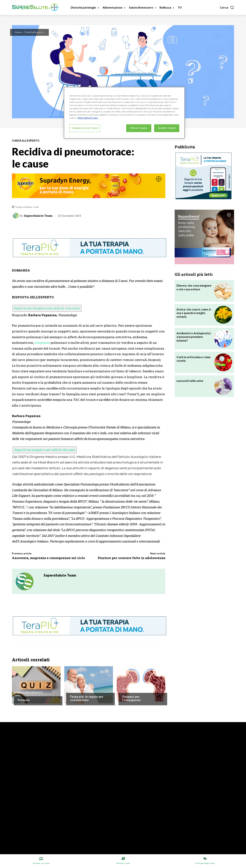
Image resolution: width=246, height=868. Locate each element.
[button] (227, 7)
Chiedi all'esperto (34, 32)
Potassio (24, 700)
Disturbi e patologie (135, 689)
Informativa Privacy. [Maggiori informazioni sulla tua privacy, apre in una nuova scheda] (88, 118)
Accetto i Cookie (167, 128)
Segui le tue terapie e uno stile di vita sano (47, 308)
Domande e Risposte (30, 692)
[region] (124, 113)
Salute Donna (79, 689)
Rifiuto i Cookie (139, 128)
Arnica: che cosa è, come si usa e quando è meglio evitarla (194, 313)
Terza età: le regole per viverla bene (87, 698)
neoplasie (42, 343)
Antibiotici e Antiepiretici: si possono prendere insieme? (194, 337)
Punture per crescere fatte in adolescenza (132, 558)
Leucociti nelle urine (190, 381)
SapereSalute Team (38, 216)
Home (18, 32)
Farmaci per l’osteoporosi (131, 698)
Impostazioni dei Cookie (85, 128)
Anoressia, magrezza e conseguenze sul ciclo (48, 558)
